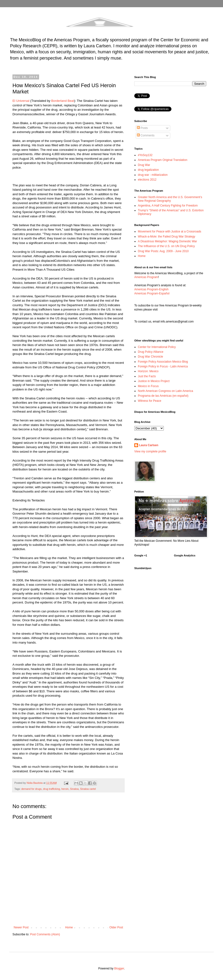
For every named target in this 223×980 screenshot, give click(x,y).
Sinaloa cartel (88, 789)
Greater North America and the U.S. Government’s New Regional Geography (170, 199)
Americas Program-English (151, 289)
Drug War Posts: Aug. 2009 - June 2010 (163, 251)
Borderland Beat (63, 101)
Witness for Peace (150, 401)
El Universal (21, 101)
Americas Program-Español (152, 293)
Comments (146, 135)
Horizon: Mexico (148, 371)
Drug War (144, 165)
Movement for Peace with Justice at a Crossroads (170, 231)
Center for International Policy (157, 347)
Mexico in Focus (148, 386)
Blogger (119, 968)
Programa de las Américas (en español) (163, 396)
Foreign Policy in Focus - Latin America (163, 366)
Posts (142, 128)
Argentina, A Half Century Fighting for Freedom (168, 206)
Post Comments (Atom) (45, 934)
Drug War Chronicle (150, 357)
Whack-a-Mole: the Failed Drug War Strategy (167, 237)
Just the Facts (147, 376)
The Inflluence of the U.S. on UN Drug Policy (166, 246)
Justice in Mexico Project (154, 381)
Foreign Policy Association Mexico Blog (163, 362)
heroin (65, 789)
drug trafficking (51, 789)
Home (69, 927)
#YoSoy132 (145, 155)
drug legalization (148, 170)
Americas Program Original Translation (163, 160)
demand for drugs (32, 789)
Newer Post (21, 927)
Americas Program (146, 277)
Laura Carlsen (149, 445)
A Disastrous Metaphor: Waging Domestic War (167, 241)
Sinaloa (74, 789)
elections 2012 (147, 180)
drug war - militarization (153, 175)
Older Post (116, 927)
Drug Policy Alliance (151, 352)
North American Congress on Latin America (165, 391)
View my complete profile (150, 451)
